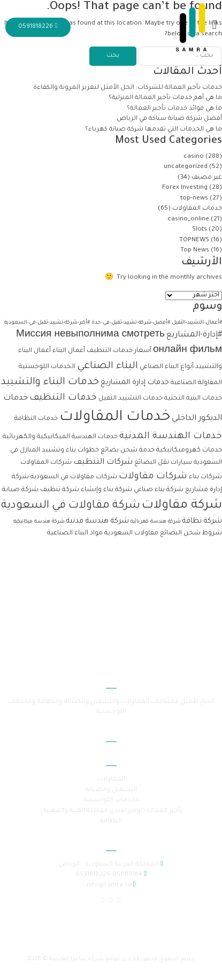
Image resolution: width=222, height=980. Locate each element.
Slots (200, 230)
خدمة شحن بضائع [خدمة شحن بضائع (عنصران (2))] (128, 450)
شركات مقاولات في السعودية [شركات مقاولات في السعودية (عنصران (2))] (74, 477)
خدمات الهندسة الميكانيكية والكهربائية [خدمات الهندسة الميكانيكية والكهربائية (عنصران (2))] (60, 437)
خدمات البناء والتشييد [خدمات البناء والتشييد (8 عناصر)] (50, 382)
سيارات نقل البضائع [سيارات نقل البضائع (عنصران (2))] (163, 463)
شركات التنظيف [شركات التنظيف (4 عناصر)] (103, 462)
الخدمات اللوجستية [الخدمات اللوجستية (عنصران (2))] (47, 367)
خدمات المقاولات (197, 209)
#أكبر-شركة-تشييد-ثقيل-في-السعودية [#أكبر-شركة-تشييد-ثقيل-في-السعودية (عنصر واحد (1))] (47, 323)
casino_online (188, 220)
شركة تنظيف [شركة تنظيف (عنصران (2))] (60, 490)
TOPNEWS (194, 240)
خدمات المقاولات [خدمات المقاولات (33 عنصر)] (115, 418)
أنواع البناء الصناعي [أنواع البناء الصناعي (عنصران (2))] (167, 367)
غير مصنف (207, 178)
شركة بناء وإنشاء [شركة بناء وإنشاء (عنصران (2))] (106, 490)
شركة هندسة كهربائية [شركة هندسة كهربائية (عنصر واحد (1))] (156, 522)
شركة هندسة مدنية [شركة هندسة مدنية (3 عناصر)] (98, 521)
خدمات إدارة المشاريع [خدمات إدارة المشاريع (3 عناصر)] (135, 383)
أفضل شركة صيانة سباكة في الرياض (169, 119)
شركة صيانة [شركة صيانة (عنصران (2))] (20, 490)
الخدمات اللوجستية (111, 801)
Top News (195, 251)
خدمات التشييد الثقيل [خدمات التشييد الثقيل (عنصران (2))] (131, 399)
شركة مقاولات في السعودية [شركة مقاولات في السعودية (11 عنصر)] (71, 506)
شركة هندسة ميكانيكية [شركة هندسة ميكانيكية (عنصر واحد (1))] (39, 522)
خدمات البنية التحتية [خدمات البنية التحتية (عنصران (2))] (193, 399)
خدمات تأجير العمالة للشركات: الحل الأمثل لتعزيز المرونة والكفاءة (127, 88)
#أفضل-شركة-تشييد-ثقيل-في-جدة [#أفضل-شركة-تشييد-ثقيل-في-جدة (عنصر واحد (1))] (131, 323)
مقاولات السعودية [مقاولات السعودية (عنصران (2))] (131, 533)
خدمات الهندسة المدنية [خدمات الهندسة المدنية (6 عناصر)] (171, 437)
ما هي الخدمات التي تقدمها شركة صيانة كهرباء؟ (153, 130)
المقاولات (111, 780)
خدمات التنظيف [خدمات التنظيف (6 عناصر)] (63, 398)
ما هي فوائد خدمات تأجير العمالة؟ (174, 109)
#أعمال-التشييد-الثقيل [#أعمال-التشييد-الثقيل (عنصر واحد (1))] (197, 323)
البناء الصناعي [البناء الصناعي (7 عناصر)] (108, 366)
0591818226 (38, 27)
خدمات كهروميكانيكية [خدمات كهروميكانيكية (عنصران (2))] (189, 450)
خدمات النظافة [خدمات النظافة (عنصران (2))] (36, 419)
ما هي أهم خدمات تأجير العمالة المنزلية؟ (164, 98)
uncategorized (186, 167)
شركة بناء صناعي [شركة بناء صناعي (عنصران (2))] (159, 490)
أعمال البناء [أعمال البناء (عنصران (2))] (69, 351)
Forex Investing (185, 188)
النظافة (111, 821)
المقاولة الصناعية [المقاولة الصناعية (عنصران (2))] (196, 383)
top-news (194, 199)
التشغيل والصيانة (111, 790)
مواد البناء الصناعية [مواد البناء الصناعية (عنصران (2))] (75, 533)
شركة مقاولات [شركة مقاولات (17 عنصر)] (182, 506)
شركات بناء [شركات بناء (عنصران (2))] (205, 477)
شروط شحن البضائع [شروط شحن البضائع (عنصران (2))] (191, 533)
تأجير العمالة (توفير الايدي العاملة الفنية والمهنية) (111, 811)
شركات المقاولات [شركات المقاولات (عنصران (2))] (46, 463)
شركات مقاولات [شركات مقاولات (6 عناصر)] (153, 477)
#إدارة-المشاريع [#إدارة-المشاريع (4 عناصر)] (194, 335)
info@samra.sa (109, 886)
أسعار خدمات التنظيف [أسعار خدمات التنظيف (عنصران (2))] (119, 351)
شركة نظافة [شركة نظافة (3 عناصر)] (202, 521)
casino (194, 157)
